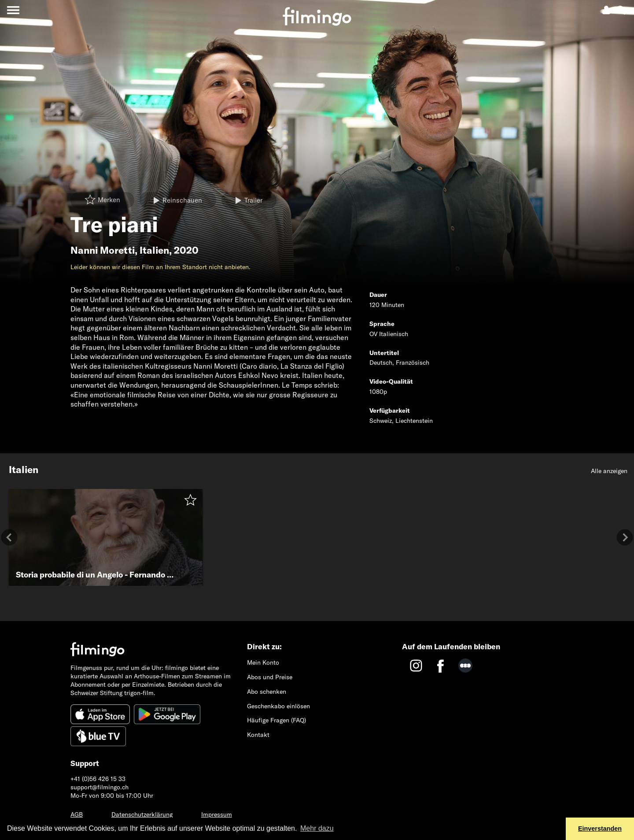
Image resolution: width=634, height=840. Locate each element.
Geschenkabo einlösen (278, 706)
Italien (154, 250)
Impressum (217, 814)
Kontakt (258, 735)
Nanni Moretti (103, 250)
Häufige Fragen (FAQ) (276, 720)
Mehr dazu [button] (317, 828)
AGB (77, 814)
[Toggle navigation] (13, 10)
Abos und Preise (270, 677)
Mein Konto (263, 662)
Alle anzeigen (609, 471)
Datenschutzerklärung (142, 814)
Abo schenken (267, 692)
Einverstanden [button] (600, 829)
